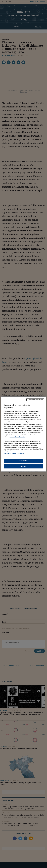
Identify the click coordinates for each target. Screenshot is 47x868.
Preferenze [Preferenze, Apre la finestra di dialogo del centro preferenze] (24, 461)
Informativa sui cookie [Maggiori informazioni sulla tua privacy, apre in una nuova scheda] (17, 437)
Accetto (24, 466)
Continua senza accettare (35, 399)
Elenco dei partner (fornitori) (14, 453)
